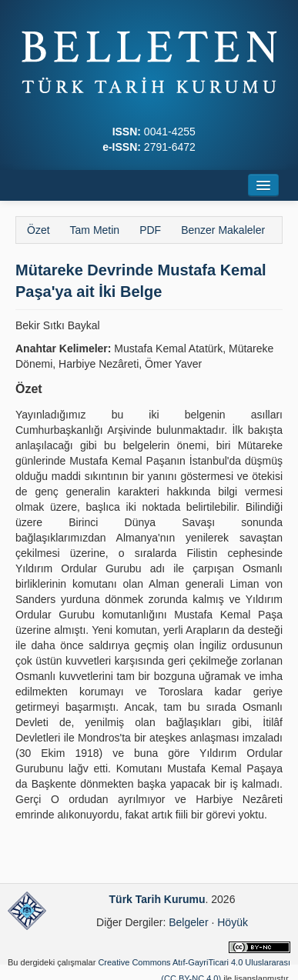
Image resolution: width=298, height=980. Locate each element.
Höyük (233, 922)
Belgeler (188, 922)
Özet (39, 230)
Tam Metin (95, 230)
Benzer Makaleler (223, 230)
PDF (150, 230)
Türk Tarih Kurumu (157, 899)
